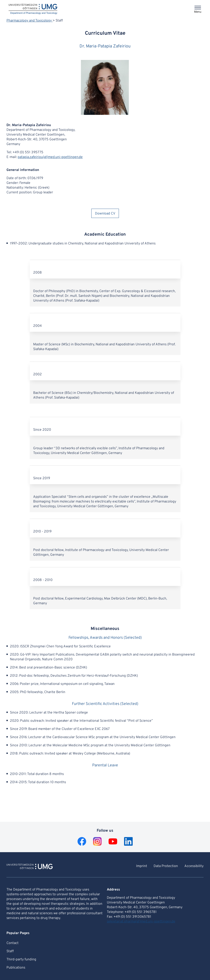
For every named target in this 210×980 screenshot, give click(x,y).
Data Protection (166, 866)
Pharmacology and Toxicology (30, 21)
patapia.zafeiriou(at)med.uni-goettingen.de (50, 157)
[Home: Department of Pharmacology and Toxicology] (33, 9)
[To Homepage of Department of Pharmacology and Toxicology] (30, 867)
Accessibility (194, 866)
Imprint (142, 866)
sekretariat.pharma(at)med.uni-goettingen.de (141, 922)
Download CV (105, 214)
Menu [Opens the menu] (198, 12)
